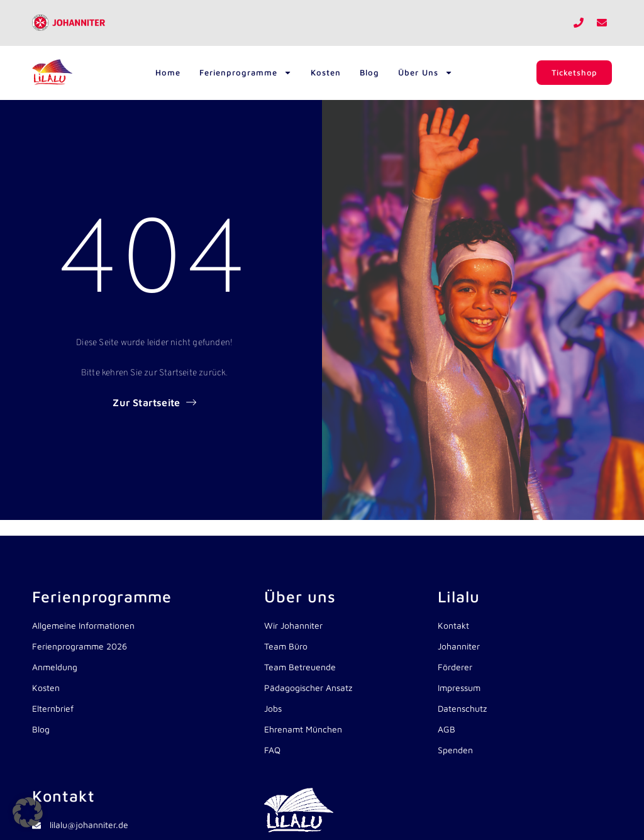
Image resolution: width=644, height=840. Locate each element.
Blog (369, 72)
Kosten (325, 72)
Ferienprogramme (245, 73)
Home (167, 72)
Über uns (425, 73)
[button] (28, 812)
